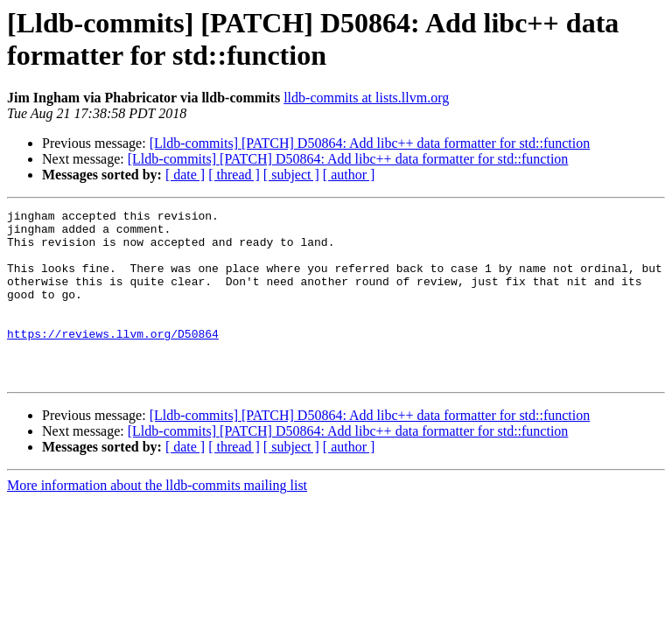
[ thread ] (234, 175)
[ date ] (185, 175)
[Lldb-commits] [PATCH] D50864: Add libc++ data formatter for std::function (370, 143)
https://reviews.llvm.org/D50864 (113, 360)
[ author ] (349, 175)
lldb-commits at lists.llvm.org (366, 98)
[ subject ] (291, 175)
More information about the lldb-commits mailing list (157, 519)
